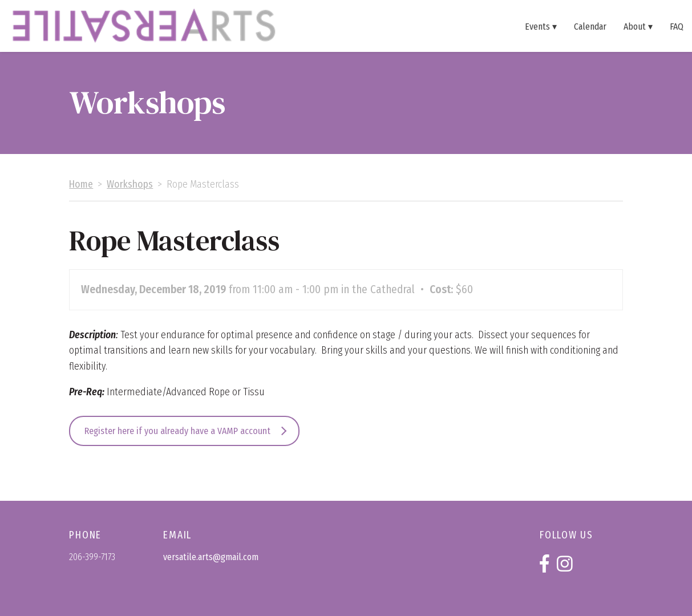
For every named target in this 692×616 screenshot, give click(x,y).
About (635, 26)
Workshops (130, 185)
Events (537, 26)
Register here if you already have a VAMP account (177, 431)
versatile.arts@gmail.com (211, 557)
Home (81, 185)
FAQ (677, 26)
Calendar (590, 26)
